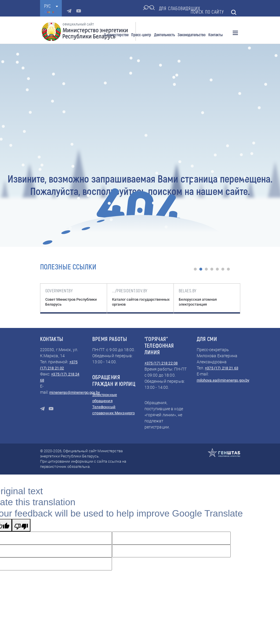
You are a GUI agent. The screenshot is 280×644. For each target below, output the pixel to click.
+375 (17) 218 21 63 (222, 368)
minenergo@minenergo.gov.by (75, 392)
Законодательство (192, 35)
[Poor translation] (21, 525)
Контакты (216, 35)
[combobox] (51, 6)
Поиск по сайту (214, 12)
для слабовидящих (172, 8)
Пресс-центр (141, 35)
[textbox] (51, 6)
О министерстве (116, 35)
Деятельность (165, 35)
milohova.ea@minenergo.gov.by (223, 380)
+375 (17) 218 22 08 (161, 363)
